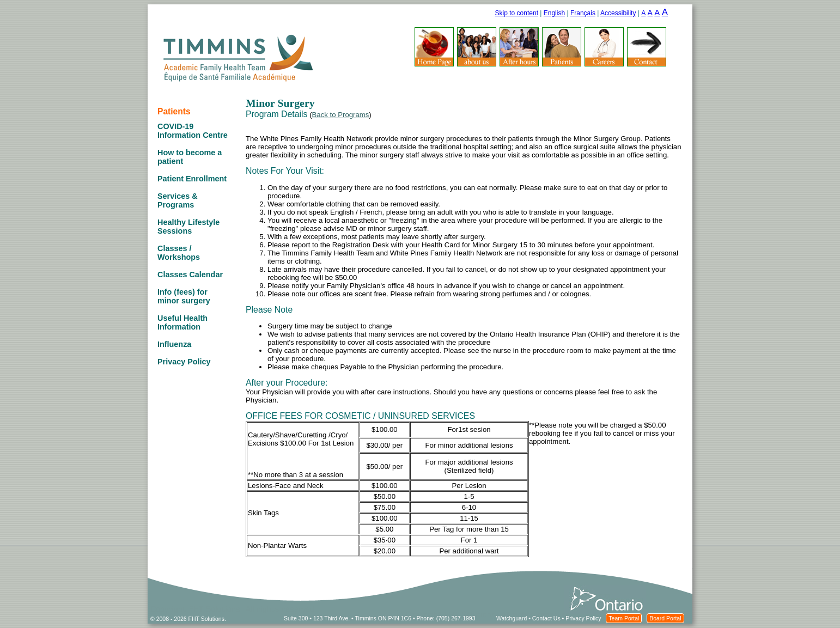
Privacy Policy (184, 362)
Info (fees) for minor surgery (184, 296)
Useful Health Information (182, 322)
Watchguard (512, 618)
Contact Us (546, 618)
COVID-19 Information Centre (193, 131)
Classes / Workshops (179, 253)
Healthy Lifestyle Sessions (188, 227)
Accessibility (618, 13)
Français (583, 13)
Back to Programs (341, 115)
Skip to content (517, 13)
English (554, 13)
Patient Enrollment (192, 179)
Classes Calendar (190, 275)
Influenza (174, 344)
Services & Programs (178, 200)
